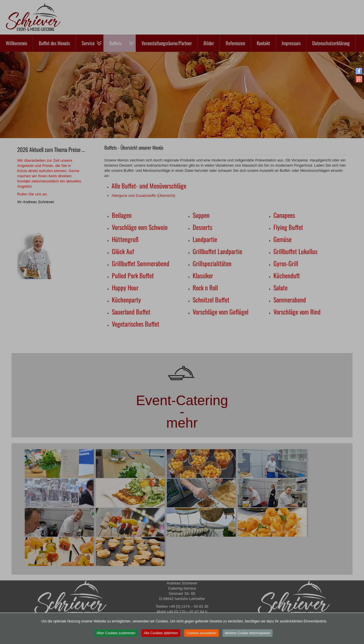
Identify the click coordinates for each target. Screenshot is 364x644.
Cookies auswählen (201, 636)
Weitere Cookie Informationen (248, 636)
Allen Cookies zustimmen (116, 636)
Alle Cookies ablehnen (161, 636)
